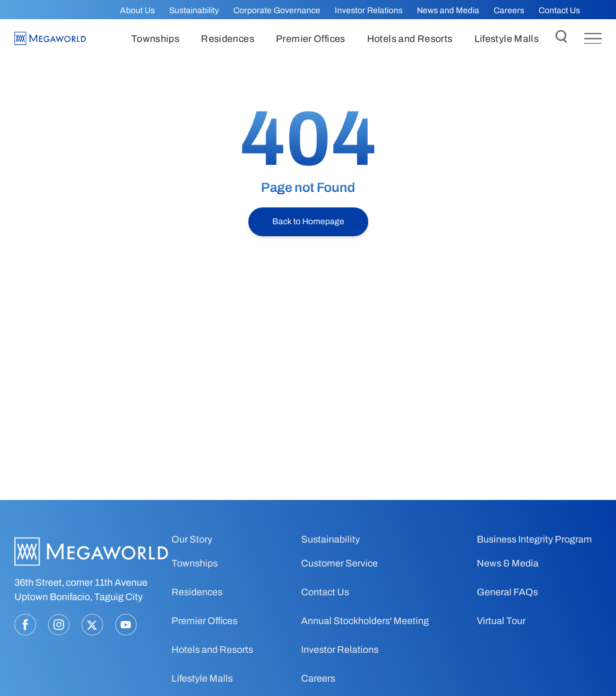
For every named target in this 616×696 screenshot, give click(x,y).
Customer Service (339, 563)
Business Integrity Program (534, 539)
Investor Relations (369, 10)
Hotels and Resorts (212, 650)
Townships (195, 563)
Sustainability (194, 10)
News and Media (448, 10)
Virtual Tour (501, 621)
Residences (197, 592)
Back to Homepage (308, 222)
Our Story (192, 539)
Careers (509, 10)
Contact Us (559, 10)
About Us (137, 10)
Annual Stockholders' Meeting (365, 621)
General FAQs (507, 592)
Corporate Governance (277, 10)
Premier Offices (205, 621)
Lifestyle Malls (202, 678)
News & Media (508, 563)
